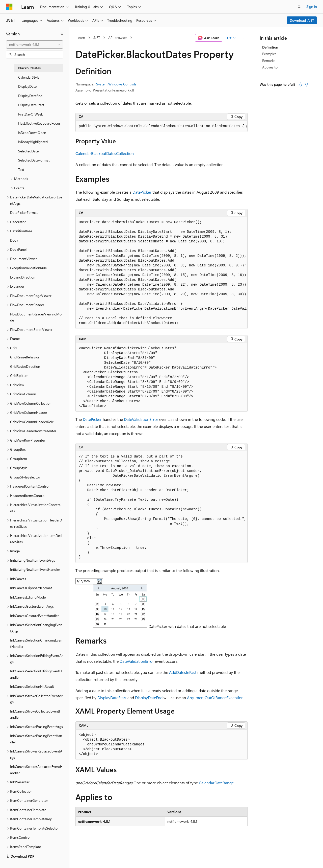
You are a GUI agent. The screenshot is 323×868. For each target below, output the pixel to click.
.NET (97, 38)
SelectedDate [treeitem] (28, 151)
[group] (161, 126)
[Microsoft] (9, 7)
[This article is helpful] (300, 84)
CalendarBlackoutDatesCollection (105, 153)
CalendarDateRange (216, 783)
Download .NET (302, 20)
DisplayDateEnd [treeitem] (30, 96)
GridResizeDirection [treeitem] (25, 366)
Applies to (270, 67)
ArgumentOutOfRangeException (215, 698)
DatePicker (142, 192)
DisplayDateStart (112, 698)
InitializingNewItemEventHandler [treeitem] (35, 569)
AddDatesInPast (183, 672)
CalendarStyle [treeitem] (29, 77)
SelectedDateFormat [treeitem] (34, 160)
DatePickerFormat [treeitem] (24, 212)
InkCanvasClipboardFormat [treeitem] (31, 588)
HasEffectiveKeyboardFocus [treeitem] (39, 123)
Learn (81, 38)
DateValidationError (141, 419)
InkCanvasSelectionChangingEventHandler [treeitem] (36, 643)
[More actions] (243, 38)
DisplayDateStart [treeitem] (31, 105)
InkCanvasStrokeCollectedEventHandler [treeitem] (36, 714)
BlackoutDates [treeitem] (29, 68)
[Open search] (299, 7)
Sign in (312, 6)
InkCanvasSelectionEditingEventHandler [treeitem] (36, 674)
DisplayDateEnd (149, 698)
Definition (270, 47)
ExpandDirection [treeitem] (23, 277)
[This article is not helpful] (306, 84)
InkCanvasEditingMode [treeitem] (28, 597)
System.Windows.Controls (116, 84)
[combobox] (35, 44)
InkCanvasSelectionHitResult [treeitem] (32, 686)
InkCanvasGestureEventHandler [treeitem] (34, 616)
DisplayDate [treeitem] (27, 86)
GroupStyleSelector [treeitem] (25, 477)
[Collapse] (62, 34)
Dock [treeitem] (14, 240)
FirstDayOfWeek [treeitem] (31, 114)
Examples (269, 54)
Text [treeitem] (21, 169)
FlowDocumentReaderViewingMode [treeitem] (36, 317)
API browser (118, 38)
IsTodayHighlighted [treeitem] (33, 142)
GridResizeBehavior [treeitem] (25, 357)
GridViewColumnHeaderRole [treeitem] (32, 422)
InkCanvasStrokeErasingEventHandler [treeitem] (36, 739)
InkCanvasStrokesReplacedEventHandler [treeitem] (36, 770)
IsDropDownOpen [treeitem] (32, 133)
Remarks (269, 61)
